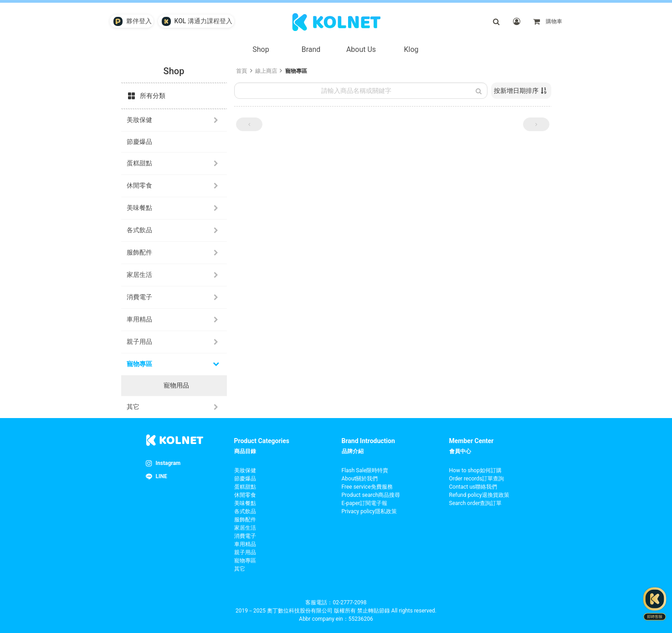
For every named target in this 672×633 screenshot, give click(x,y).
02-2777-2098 (349, 602)
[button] (249, 124)
